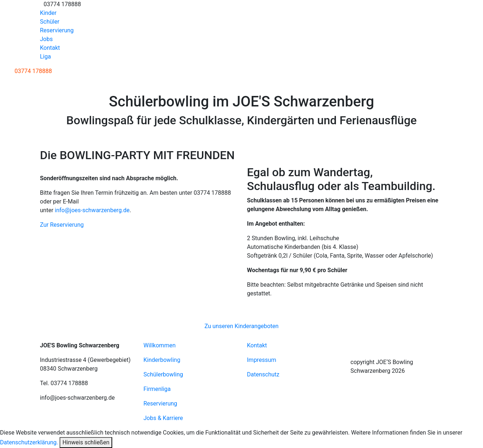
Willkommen (159, 345)
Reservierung (57, 30)
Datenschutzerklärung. (29, 442)
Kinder (48, 13)
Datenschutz (263, 374)
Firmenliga (157, 389)
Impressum (262, 360)
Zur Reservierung (62, 225)
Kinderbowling (162, 360)
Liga (45, 56)
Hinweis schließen (86, 442)
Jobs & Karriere (163, 418)
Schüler (50, 22)
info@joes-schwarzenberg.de (92, 210)
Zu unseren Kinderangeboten (241, 326)
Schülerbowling (163, 374)
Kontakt (50, 48)
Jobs (46, 39)
